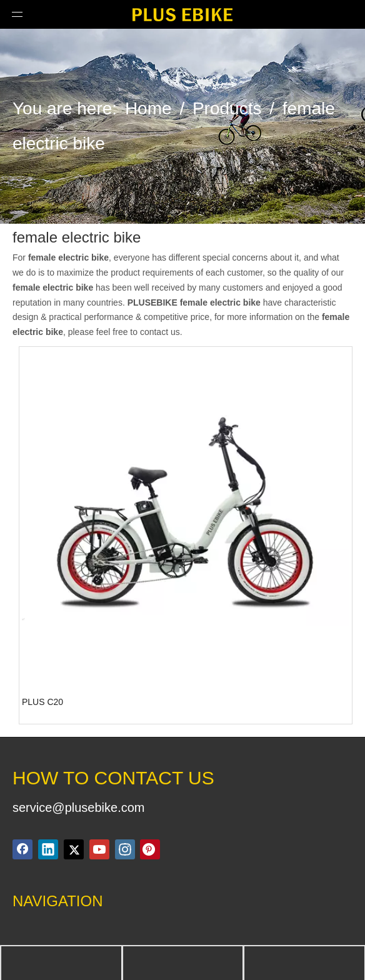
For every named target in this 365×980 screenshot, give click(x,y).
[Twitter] (74, 849)
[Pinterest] (150, 849)
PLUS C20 (42, 702)
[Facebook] (22, 849)
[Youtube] (99, 849)
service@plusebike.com (79, 807)
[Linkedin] (48, 849)
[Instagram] (125, 849)
